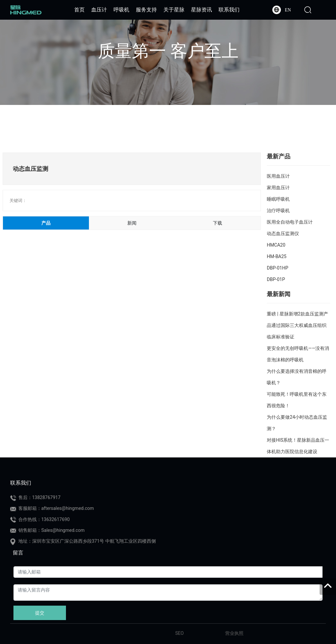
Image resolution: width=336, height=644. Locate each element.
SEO (179, 633)
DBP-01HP (277, 268)
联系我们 (21, 483)
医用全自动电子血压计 (290, 222)
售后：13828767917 (40, 497)
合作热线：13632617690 (44, 519)
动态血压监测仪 (283, 233)
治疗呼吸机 (278, 211)
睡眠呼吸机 (278, 199)
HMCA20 (276, 245)
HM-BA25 (277, 256)
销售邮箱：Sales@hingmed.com (52, 530)
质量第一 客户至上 (168, 51)
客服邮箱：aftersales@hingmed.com (56, 508)
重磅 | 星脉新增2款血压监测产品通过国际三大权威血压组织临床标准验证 (297, 325)
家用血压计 (278, 188)
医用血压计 (278, 176)
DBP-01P (276, 279)
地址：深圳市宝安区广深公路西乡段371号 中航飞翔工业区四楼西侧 (87, 541)
